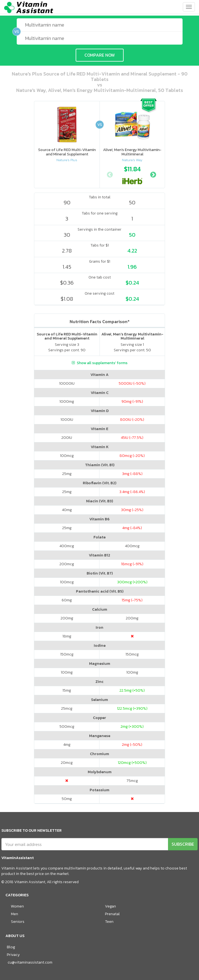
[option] (132, 174)
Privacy (13, 955)
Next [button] (153, 174)
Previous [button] (110, 174)
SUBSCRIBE (183, 844)
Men (15, 914)
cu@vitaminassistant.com (30, 962)
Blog (11, 947)
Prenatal (112, 914)
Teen (109, 922)
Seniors (18, 922)
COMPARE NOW (100, 55)
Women (17, 906)
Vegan (110, 906)
